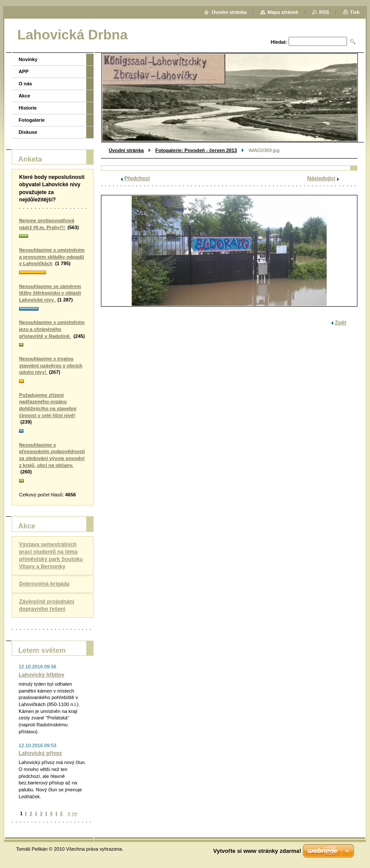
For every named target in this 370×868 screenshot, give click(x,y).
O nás (25, 84)
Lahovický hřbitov (41, 675)
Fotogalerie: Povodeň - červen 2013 (196, 150)
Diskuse (28, 132)
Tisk (355, 12)
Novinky (28, 59)
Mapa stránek (283, 12)
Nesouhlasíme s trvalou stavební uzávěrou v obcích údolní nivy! (51, 365)
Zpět (341, 323)
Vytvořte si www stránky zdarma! (257, 851)
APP (24, 71)
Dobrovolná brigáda (44, 584)
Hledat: (279, 42)
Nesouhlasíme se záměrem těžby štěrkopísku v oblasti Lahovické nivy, (50, 293)
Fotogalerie (32, 120)
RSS (324, 12)
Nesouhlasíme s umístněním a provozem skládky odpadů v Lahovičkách (52, 257)
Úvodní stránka (126, 150)
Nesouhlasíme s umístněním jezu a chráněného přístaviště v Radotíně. (52, 329)
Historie (28, 108)
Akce (24, 96)
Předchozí (137, 178)
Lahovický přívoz (40, 753)
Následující (321, 178)
